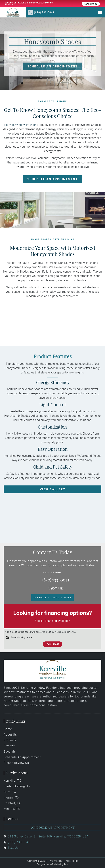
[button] (100, 12)
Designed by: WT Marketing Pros (53, 864)
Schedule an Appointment (53, 828)
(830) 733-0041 (44, 12)
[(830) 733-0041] (31, 12)
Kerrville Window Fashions (21, 125)
